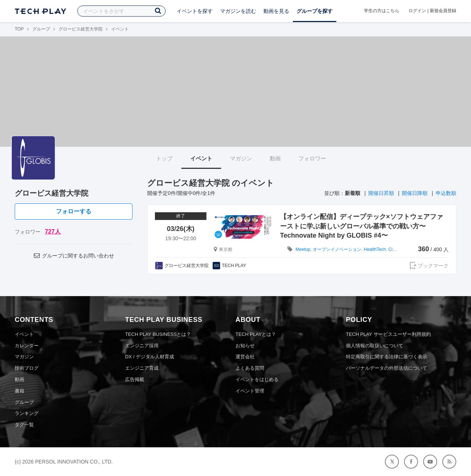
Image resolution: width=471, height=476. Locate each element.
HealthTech (375, 249)
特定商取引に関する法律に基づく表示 (387, 357)
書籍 (20, 391)
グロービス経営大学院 (81, 29)
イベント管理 (250, 391)
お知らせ (245, 346)
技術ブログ (27, 368)
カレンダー (27, 346)
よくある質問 (250, 368)
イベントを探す (195, 11)
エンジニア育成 (142, 368)
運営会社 (245, 357)
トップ (164, 158)
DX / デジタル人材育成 (150, 357)
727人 (53, 232)
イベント (201, 158)
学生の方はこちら (382, 11)
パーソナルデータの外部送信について (387, 368)
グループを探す (315, 11)
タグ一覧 (24, 425)
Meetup (303, 249)
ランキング (27, 413)
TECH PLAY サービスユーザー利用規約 (388, 334)
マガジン (241, 158)
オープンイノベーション (337, 249)
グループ (41, 29)
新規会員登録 (443, 11)
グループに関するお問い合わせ (74, 256)
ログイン (417, 11)
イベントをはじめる (257, 379)
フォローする (74, 211)
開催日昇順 (381, 193)
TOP (19, 29)
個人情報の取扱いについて (375, 346)
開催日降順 (415, 193)
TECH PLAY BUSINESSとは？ (158, 334)
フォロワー (312, 158)
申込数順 (446, 193)
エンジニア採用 (142, 346)
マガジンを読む (238, 11)
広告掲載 (135, 379)
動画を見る (276, 11)
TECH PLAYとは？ (256, 334)
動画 (275, 158)
